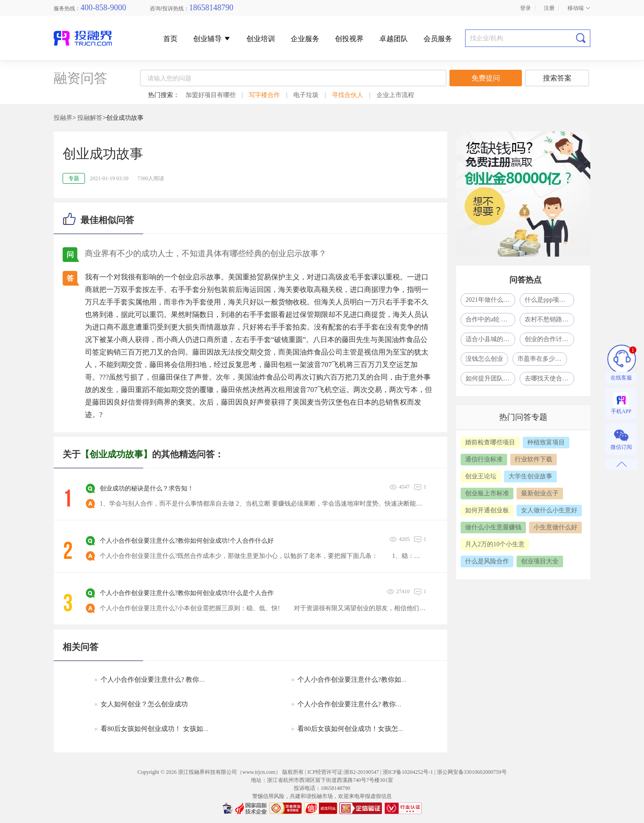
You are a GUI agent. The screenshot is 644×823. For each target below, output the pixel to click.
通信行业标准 (484, 459)
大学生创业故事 (530, 476)
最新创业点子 (540, 493)
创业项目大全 (540, 561)
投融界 (63, 118)
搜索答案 (557, 78)
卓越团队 (394, 39)
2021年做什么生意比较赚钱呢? (490, 300)
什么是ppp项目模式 (549, 300)
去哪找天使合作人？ (549, 378)
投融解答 (90, 118)
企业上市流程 (395, 95)
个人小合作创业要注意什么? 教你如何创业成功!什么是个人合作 (191, 680)
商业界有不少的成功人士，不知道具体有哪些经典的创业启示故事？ (206, 253)
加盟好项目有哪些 (211, 95)
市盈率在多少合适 (542, 359)
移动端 (579, 8)
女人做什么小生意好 (549, 510)
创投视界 (349, 39)
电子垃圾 (306, 95)
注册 (549, 8)
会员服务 (438, 39)
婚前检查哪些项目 (490, 442)
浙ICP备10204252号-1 (408, 772)
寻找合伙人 (347, 95)
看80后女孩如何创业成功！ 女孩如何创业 (159, 729)
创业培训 (261, 39)
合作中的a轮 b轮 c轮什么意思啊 (490, 319)
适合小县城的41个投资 (490, 339)
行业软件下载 (534, 459)
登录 (525, 8)
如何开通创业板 (487, 510)
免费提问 (486, 78)
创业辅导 (212, 39)
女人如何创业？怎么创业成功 (141, 704)
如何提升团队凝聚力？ (490, 378)
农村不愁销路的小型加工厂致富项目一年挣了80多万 (549, 319)
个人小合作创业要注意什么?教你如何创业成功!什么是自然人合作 (391, 680)
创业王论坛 (481, 476)
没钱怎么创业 (484, 359)
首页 (170, 39)
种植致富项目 (546, 442)
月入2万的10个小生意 (495, 544)
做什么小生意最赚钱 (493, 527)
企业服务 (305, 39)
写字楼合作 (264, 95)
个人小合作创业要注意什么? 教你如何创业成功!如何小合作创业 (388, 704)
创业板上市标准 (487, 493)
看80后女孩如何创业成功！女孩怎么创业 (354, 729)
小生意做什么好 (555, 527)
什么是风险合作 (487, 561)
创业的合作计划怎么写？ (549, 339)
